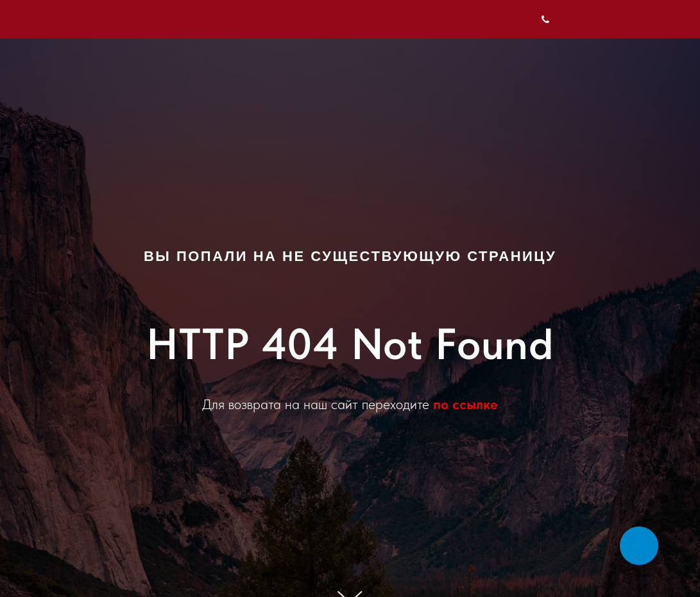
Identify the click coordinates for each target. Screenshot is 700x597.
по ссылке (465, 404)
